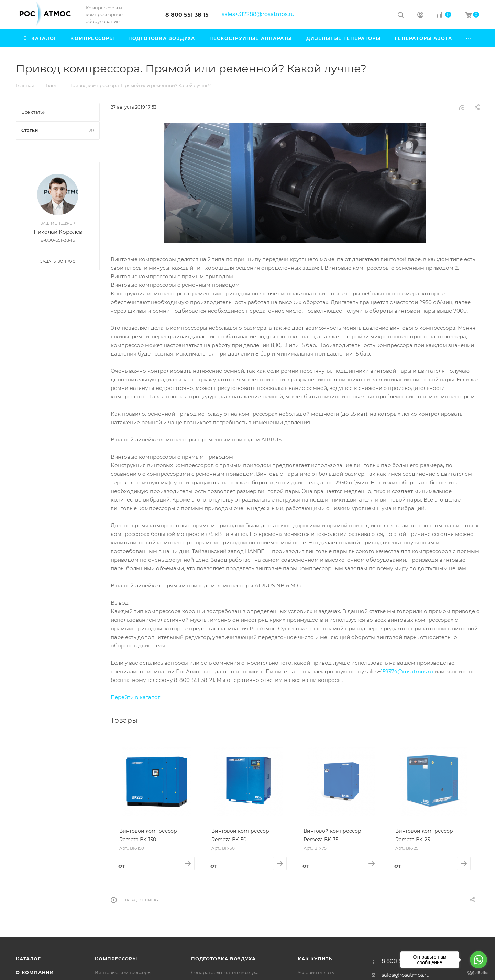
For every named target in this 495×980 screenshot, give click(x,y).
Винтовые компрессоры (123, 972)
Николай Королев (58, 232)
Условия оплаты (316, 972)
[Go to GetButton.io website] (478, 973)
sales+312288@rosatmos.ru (258, 14)
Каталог (28, 959)
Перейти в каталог (135, 697)
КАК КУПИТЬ (315, 959)
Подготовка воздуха (223, 959)
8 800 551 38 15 (187, 15)
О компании (35, 972)
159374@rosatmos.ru (407, 671)
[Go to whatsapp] (478, 960)
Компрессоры (116, 959)
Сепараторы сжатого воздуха (225, 972)
